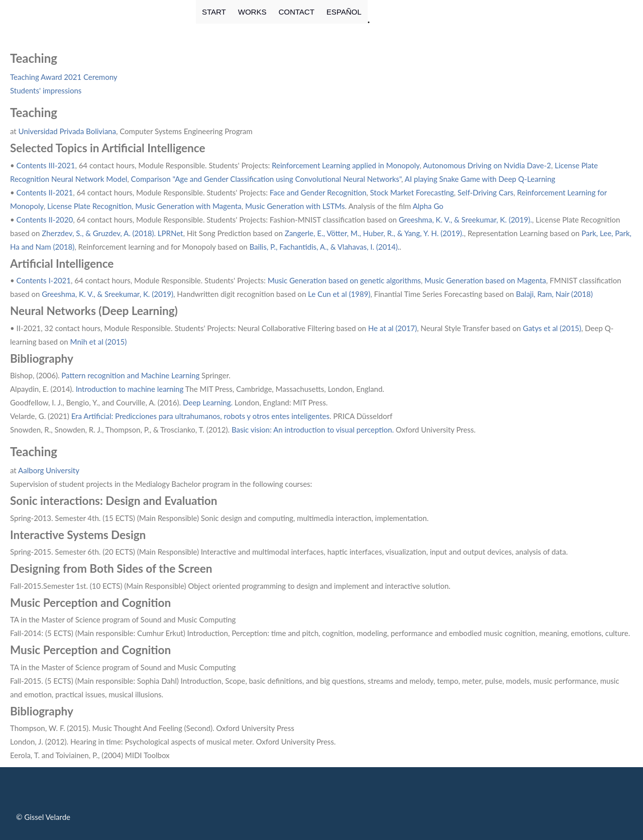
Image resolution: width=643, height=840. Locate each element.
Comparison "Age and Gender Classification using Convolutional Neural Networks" (266, 179)
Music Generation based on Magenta (485, 280)
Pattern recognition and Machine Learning (130, 375)
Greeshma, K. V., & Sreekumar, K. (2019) (108, 294)
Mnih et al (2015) (99, 342)
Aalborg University (49, 470)
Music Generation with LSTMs (295, 206)
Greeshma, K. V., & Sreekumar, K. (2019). (465, 220)
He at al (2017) (393, 328)
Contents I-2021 (44, 280)
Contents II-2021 (45, 192)
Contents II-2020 (45, 220)
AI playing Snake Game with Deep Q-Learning (480, 179)
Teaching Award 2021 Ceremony (64, 77)
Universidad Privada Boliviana (67, 131)
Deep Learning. (208, 402)
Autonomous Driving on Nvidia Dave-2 (487, 165)
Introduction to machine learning (130, 389)
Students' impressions (46, 90)
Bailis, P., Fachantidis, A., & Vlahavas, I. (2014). (324, 247)
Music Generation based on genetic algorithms (344, 280)
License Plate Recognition (89, 206)
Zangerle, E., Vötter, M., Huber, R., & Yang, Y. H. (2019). (374, 233)
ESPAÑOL (344, 12)
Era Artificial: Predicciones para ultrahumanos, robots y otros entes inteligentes (200, 416)
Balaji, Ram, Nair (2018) (554, 294)
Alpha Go (428, 206)
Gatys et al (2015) (552, 328)
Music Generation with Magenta (188, 206)
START (214, 12)
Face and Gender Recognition (318, 192)
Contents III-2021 (46, 165)
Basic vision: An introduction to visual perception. (314, 430)
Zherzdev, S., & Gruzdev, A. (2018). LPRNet (112, 233)
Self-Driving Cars (486, 192)
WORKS (252, 12)
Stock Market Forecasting (412, 192)
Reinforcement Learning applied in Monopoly (346, 165)
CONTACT (296, 12)
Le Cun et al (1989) (339, 294)
